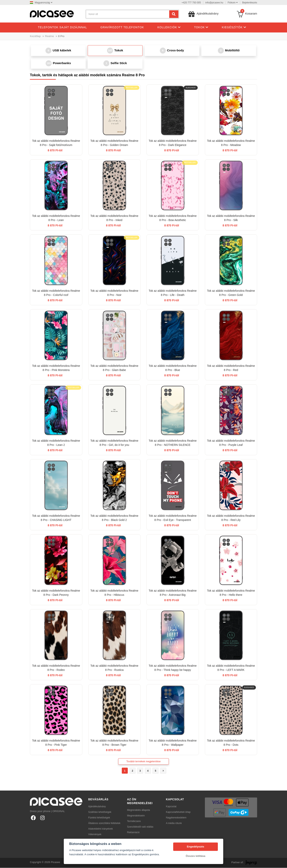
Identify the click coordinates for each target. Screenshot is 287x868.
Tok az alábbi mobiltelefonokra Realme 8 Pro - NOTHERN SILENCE (173, 443)
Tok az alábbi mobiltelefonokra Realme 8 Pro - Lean (56, 218)
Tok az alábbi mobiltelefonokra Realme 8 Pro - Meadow (231, 143)
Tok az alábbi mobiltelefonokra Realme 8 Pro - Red (231, 368)
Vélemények (95, 835)
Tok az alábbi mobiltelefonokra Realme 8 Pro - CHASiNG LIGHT (56, 518)
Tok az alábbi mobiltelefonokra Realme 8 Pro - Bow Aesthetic (173, 218)
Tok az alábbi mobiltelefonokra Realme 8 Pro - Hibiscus (114, 593)
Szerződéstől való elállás (140, 827)
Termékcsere (134, 822)
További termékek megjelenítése (143, 762)
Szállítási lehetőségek (100, 812)
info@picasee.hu (214, 3)
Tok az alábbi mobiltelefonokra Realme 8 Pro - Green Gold (231, 293)
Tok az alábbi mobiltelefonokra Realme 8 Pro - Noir (114, 293)
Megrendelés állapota (139, 810)
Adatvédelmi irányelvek (101, 829)
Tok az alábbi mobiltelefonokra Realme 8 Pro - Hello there (231, 593)
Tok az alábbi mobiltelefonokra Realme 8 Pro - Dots (231, 743)
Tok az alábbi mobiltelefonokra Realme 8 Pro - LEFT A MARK (231, 668)
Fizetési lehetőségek (99, 818)
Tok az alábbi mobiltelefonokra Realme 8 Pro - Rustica (114, 668)
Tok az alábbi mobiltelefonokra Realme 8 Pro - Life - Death (173, 293)
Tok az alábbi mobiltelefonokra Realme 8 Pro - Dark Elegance (173, 143)
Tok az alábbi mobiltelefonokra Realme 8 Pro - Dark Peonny (56, 593)
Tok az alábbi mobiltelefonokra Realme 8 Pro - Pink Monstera (56, 368)
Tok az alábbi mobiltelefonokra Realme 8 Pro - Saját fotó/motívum (56, 143)
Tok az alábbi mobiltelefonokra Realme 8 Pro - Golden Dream (114, 143)
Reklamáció (133, 833)
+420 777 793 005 (191, 3)
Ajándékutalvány (97, 807)
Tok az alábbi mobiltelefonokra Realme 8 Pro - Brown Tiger (114, 743)
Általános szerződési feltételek (104, 823)
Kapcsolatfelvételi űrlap (178, 812)
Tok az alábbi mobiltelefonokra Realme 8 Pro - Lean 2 (56, 443)
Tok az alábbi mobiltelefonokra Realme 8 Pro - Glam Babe (114, 368)
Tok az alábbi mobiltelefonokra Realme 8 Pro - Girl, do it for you (114, 443)
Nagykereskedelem (176, 818)
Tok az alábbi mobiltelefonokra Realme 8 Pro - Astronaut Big (173, 593)
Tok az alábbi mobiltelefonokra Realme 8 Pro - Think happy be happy (173, 668)
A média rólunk (174, 823)
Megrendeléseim (136, 816)
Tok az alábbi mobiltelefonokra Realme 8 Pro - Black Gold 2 (114, 518)
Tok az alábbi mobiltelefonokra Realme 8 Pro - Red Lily (231, 518)
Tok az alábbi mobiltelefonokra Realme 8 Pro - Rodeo (56, 668)
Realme (50, 36)
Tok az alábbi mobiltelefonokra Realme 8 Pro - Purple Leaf (231, 443)
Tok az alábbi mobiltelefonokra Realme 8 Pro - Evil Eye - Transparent (173, 518)
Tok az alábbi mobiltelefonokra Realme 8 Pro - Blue (173, 368)
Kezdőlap (35, 36)
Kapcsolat (171, 807)
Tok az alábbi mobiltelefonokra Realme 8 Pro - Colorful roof (56, 293)
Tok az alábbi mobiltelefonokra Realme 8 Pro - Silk (231, 218)
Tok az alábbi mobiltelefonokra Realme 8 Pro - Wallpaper (173, 743)
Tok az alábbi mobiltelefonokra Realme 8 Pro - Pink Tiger (56, 743)
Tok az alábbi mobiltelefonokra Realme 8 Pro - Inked (114, 218)
